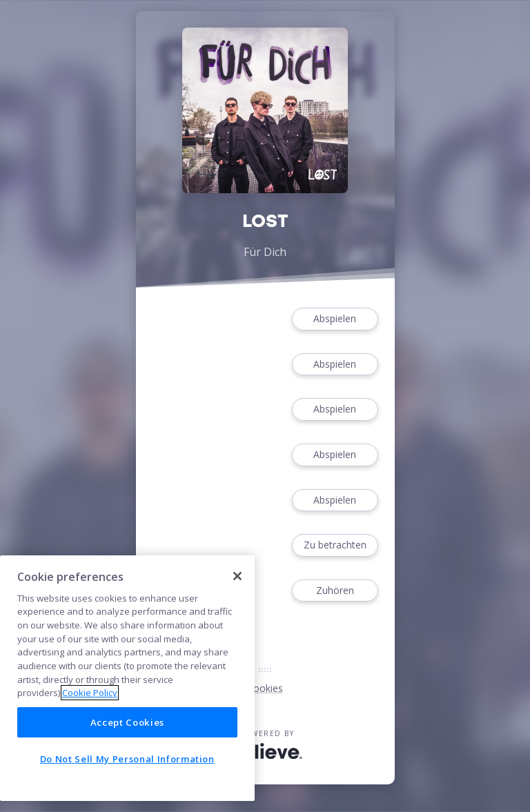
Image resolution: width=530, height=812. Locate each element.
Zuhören (335, 591)
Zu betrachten (335, 545)
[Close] (237, 576)
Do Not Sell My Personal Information (127, 759)
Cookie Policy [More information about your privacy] (90, 693)
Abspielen (335, 319)
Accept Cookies (127, 722)
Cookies (265, 688)
